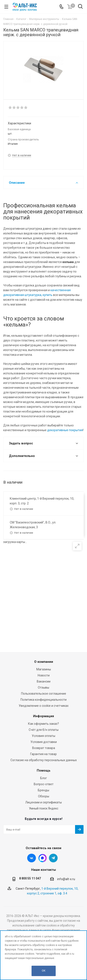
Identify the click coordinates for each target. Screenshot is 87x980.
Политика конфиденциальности (43, 700)
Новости (44, 675)
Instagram (42, 858)
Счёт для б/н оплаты (44, 730)
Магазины (44, 669)
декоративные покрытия (65, 430)
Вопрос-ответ (44, 784)
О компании (44, 662)
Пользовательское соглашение (44, 694)
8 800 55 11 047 (30, 878)
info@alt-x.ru (66, 879)
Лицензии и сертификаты (43, 802)
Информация (43, 716)
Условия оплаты (43, 736)
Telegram (53, 858)
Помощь (44, 770)
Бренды (43, 790)
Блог (44, 778)
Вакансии (44, 681)
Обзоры (44, 796)
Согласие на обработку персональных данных (44, 760)
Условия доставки (44, 742)
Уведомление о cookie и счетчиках (44, 706)
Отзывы (43, 687)
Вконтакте (32, 858)
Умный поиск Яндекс (44, 808)
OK (44, 971)
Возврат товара (44, 748)
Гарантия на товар (43, 754)
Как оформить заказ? (43, 724)
